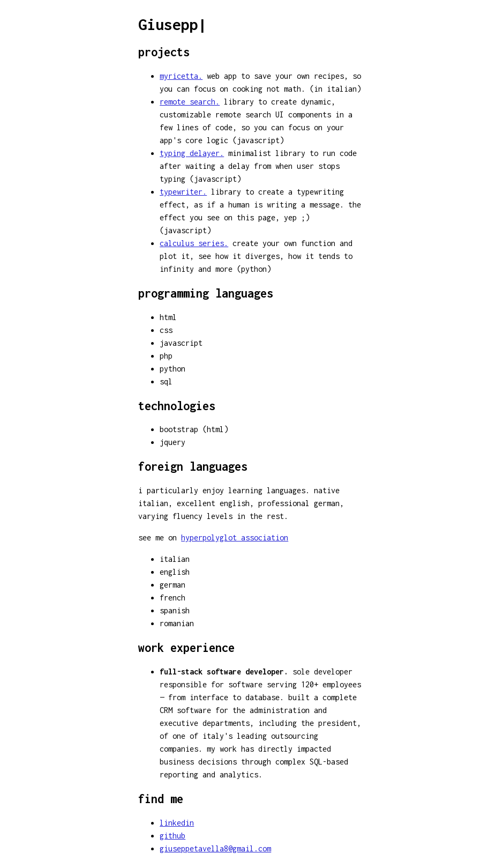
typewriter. (183, 192)
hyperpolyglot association (235, 537)
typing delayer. (192, 153)
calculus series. (194, 243)
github (172, 836)
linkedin (177, 823)
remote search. (190, 102)
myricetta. (181, 76)
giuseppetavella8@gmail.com (215, 848)
